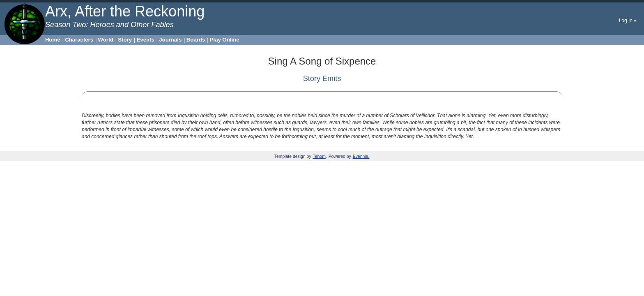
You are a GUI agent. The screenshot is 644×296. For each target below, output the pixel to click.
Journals (170, 40)
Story (125, 40)
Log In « (628, 21)
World (106, 40)
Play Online (225, 40)
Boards (196, 40)
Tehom (319, 156)
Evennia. (361, 156)
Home (53, 40)
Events (146, 40)
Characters (79, 40)
